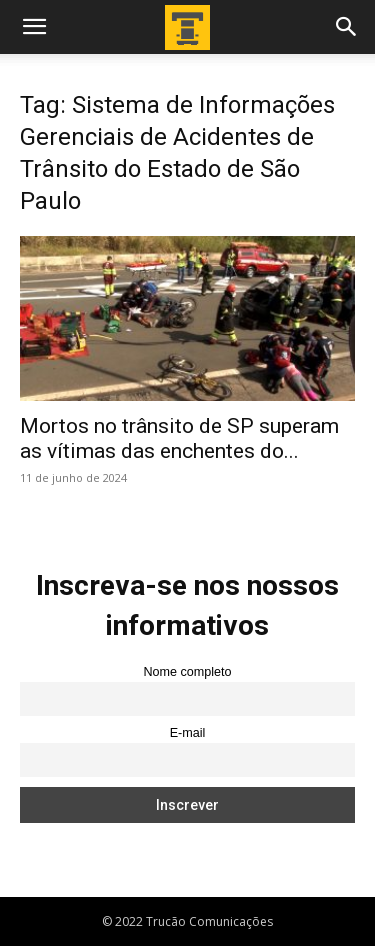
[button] (34, 27)
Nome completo (187, 672)
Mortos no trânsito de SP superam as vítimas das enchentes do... (179, 438)
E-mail (188, 733)
